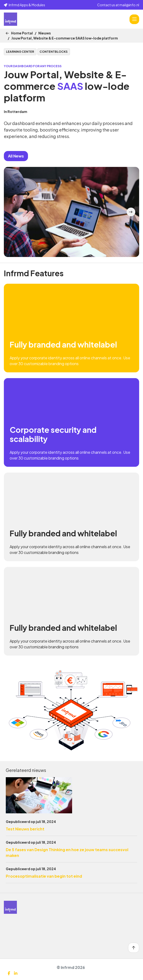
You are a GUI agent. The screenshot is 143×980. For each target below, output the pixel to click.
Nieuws (45, 33)
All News (16, 156)
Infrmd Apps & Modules (24, 5)
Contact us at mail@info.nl (118, 5)
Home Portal (22, 33)
